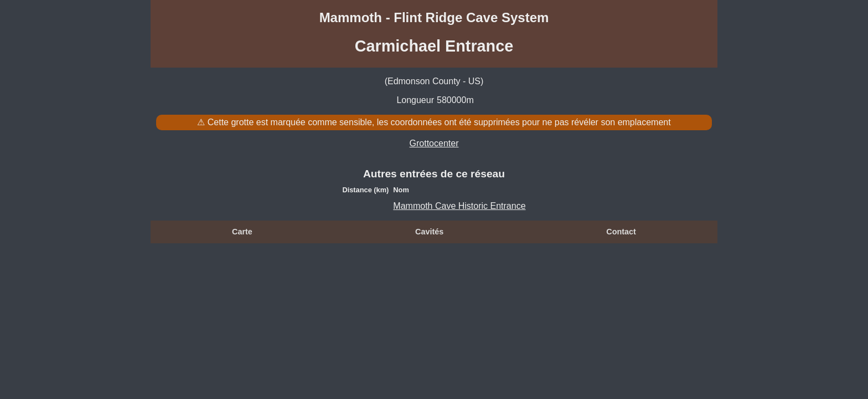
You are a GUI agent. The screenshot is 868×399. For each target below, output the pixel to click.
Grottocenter (434, 143)
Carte (242, 232)
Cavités (429, 232)
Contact (621, 232)
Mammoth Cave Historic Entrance (459, 206)
